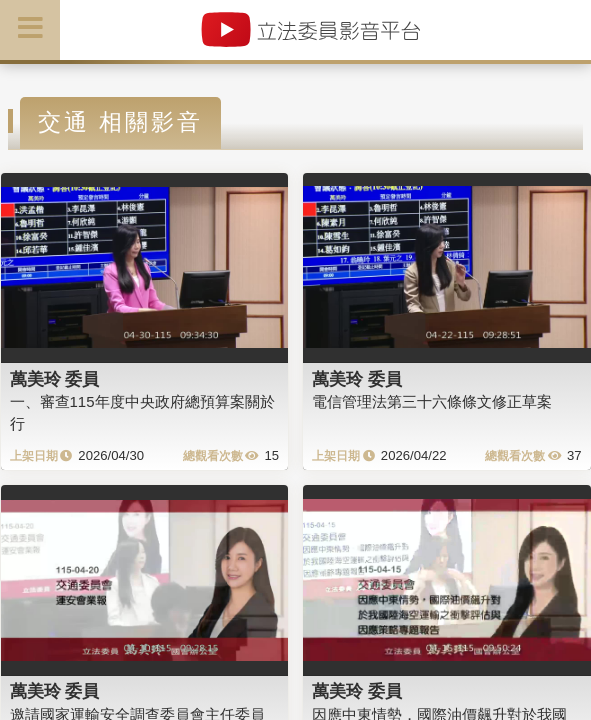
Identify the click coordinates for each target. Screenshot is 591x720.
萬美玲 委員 (55, 379)
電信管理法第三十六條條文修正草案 (432, 401)
